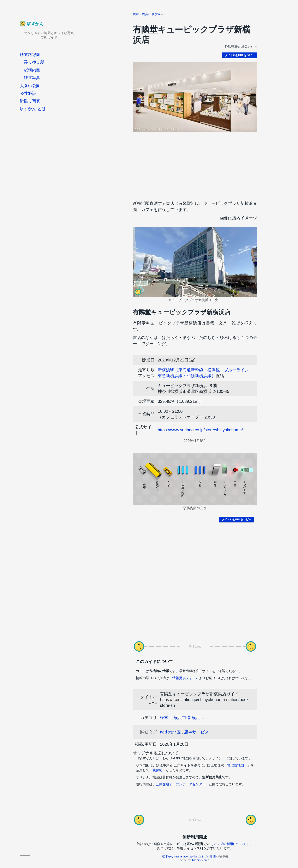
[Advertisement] (195, 165)
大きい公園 (30, 86)
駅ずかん (35, 24)
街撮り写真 (30, 101)
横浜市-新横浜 (151, 14)
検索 (136, 14)
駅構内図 (32, 70)
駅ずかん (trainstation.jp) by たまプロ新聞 (189, 856)
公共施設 (28, 93)
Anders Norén (200, 860)
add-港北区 (170, 732)
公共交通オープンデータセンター (181, 784)
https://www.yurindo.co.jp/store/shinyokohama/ (200, 430)
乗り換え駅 (34, 62)
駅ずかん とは (33, 109)
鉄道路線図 (30, 55)
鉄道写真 (32, 77)
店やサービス (196, 732)
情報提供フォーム (186, 678)
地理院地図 (236, 765)
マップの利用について (230, 844)
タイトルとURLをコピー (240, 55)
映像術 (157, 770)
